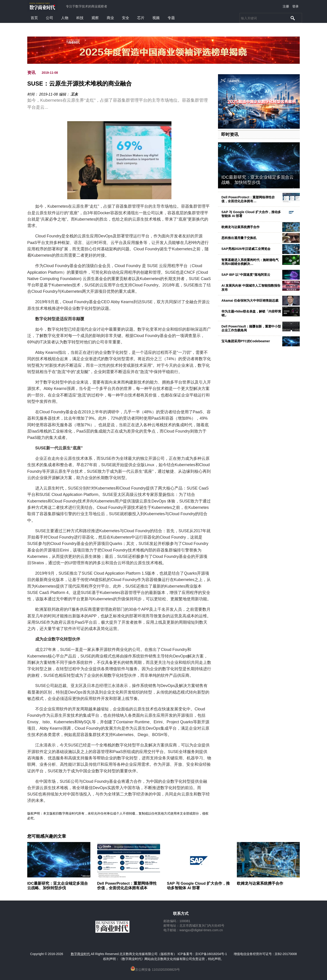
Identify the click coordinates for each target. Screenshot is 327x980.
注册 (286, 6)
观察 (95, 18)
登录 (295, 6)
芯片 (141, 18)
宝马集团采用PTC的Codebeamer (246, 341)
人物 (65, 18)
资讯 (31, 73)
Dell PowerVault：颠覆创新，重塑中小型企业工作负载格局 (251, 328)
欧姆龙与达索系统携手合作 (240, 227)
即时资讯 (230, 134)
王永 (74, 94)
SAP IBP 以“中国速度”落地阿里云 (246, 275)
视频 (156, 18)
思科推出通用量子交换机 (239, 238)
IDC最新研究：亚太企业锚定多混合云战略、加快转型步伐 (258, 180)
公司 (50, 18)
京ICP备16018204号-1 (211, 954)
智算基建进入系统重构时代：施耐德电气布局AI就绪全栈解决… (250, 262)
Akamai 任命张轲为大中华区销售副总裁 (250, 300)
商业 (110, 18)
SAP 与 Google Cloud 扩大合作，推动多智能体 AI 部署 (198, 886)
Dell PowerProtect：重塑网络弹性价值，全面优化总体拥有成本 (127, 886)
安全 (126, 18)
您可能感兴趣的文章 (47, 836)
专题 (171, 18)
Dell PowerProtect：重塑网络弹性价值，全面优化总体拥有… (248, 199)
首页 (34, 18)
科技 (80, 18)
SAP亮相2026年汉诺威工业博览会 (246, 249)
